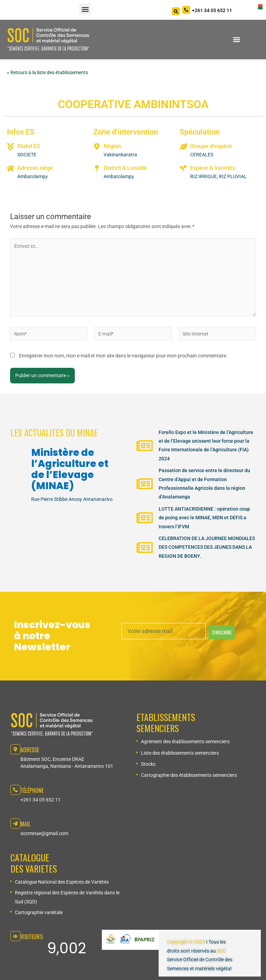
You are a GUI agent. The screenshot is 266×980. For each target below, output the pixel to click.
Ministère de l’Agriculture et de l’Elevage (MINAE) (70, 469)
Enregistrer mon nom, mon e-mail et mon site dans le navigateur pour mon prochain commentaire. (123, 356)
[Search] (176, 11)
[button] (85, 9)
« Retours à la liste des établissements (47, 72)
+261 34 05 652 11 (41, 800)
